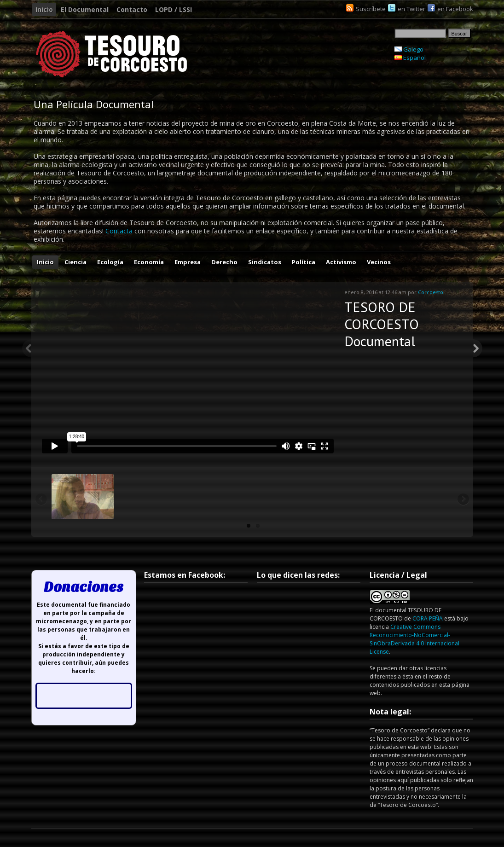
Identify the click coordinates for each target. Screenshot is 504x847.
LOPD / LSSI (174, 9)
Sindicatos (265, 262)
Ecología (110, 262)
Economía (149, 262)
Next (478, 348)
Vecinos (379, 262)
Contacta (119, 231)
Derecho (224, 262)
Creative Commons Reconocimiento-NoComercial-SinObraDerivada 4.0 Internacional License (414, 639)
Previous (27, 348)
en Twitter (411, 9)
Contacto (132, 9)
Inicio (44, 9)
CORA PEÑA (428, 618)
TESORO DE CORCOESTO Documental (382, 324)
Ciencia (75, 262)
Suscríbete (371, 9)
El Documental (85, 9)
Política (304, 262)
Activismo (341, 262)
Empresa (188, 262)
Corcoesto (431, 292)
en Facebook (455, 9)
